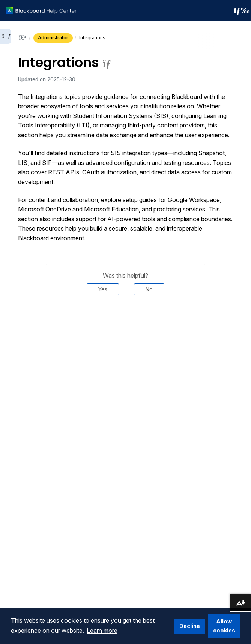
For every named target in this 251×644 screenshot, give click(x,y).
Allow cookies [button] (224, 626)
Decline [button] (190, 626)
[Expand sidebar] (6, 36)
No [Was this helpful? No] (149, 289)
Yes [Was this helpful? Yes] (103, 289)
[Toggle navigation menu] (239, 10)
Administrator (53, 38)
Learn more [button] (102, 631)
